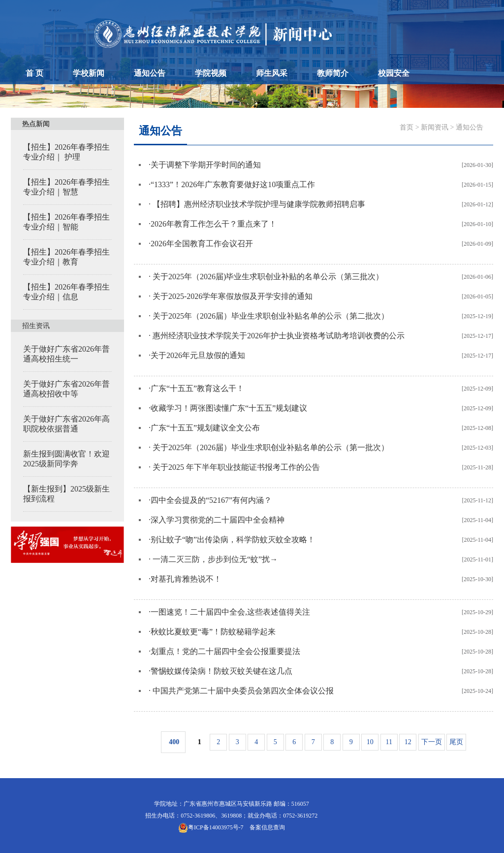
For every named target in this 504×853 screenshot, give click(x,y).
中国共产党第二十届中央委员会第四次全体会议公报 (242, 691)
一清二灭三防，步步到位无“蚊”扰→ (214, 559)
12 (408, 742)
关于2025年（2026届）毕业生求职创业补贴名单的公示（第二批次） (270, 316)
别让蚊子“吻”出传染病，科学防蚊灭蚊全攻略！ (233, 540)
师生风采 (272, 73)
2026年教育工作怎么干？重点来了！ (214, 224)
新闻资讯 (435, 127)
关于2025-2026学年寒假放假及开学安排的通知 (232, 296)
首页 (407, 127)
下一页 (432, 742)
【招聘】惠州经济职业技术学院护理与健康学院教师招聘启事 (258, 204)
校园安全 (394, 73)
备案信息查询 (266, 827)
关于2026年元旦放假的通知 (200, 355)
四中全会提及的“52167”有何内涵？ (211, 500)
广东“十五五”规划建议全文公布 (205, 428)
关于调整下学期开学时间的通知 (206, 165)
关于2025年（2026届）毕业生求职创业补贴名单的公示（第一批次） (270, 447)
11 (389, 742)
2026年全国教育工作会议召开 (202, 244)
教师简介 (333, 73)
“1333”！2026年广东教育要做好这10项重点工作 (233, 184)
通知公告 (150, 73)
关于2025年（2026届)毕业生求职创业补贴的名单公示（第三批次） (267, 277)
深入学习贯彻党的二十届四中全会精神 (218, 520)
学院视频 (211, 73)
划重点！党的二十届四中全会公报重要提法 (225, 651)
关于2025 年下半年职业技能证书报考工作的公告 (235, 467)
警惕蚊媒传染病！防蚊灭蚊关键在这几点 (221, 671)
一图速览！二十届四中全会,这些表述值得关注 (230, 612)
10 (370, 742)
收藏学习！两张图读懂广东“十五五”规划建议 (229, 408)
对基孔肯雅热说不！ (186, 579)
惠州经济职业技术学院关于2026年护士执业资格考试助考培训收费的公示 (278, 336)
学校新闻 (89, 73)
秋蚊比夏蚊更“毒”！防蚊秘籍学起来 (213, 632)
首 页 (34, 73)
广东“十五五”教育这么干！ (197, 388)
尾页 (456, 742)
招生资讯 (36, 326)
